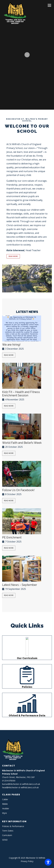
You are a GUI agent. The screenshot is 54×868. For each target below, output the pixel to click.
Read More (9, 355)
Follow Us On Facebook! (18, 490)
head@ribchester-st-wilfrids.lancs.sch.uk (20, 787)
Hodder (6, 808)
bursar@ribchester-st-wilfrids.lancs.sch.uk (21, 784)
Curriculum (7, 835)
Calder (5, 799)
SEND (5, 840)
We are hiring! (11, 345)
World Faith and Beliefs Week (22, 443)
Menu (49, 5)
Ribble (5, 804)
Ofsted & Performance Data (27, 716)
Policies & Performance (13, 826)
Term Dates (8, 831)
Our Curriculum (27, 658)
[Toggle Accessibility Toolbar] (48, 862)
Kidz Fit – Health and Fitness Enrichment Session (21, 394)
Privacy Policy (27, 861)
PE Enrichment (12, 537)
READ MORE (13, 256)
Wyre (5, 813)
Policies (27, 687)
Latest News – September (20, 585)
